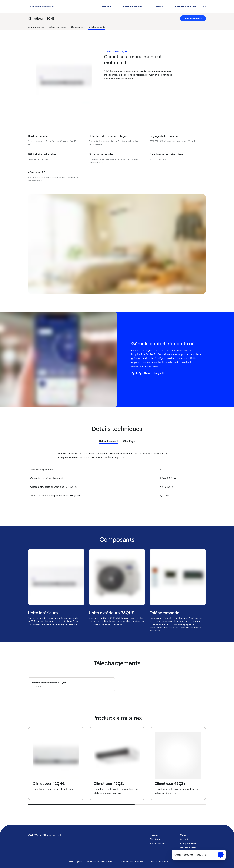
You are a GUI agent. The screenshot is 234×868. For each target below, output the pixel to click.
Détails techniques (58, 27)
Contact (158, 7)
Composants (77, 27)
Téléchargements (97, 27)
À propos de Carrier (185, 7)
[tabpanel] (117, 480)
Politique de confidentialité (99, 862)
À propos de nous (188, 843)
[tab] (109, 440)
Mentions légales (74, 862)
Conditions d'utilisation (132, 862)
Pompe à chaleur (132, 7)
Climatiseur (105, 7)
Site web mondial (188, 848)
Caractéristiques (36, 27)
